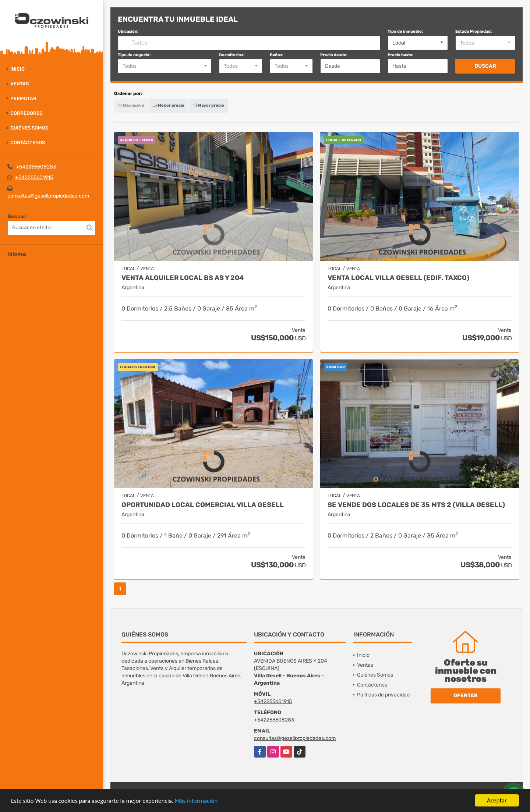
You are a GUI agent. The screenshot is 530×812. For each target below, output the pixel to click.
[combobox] (418, 43)
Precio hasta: (400, 55)
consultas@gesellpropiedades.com (48, 196)
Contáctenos (28, 143)
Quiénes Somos (29, 128)
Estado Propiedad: (474, 31)
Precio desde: (334, 55)
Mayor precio (209, 105)
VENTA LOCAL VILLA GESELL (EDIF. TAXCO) (398, 278)
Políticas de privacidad (383, 695)
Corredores (26, 113)
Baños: (277, 55)
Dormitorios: (232, 55)
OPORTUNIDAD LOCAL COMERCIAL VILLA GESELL (203, 505)
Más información (196, 801)
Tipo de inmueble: (405, 31)
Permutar (23, 98)
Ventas (20, 84)
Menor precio (169, 105)
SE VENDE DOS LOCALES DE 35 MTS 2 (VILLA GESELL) (416, 505)
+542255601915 (34, 178)
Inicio (17, 69)
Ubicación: (128, 31)
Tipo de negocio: (134, 55)
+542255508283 (36, 167)
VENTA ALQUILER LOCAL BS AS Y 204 (183, 278)
